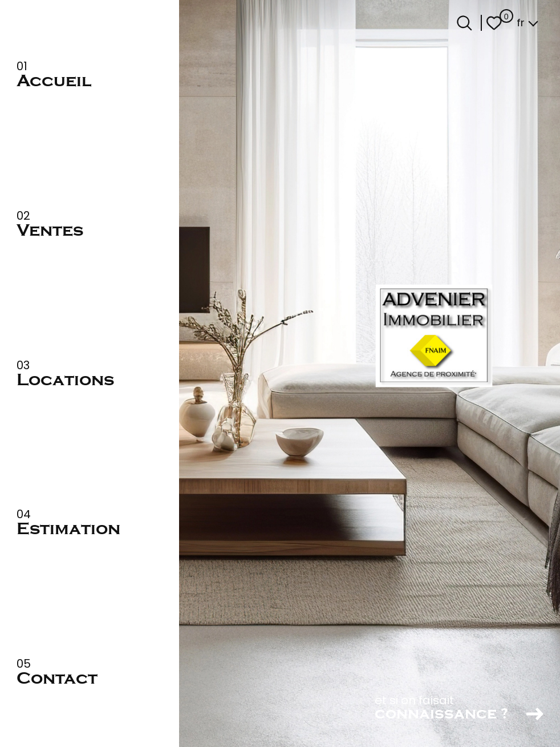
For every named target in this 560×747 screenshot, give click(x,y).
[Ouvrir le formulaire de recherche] (464, 23)
